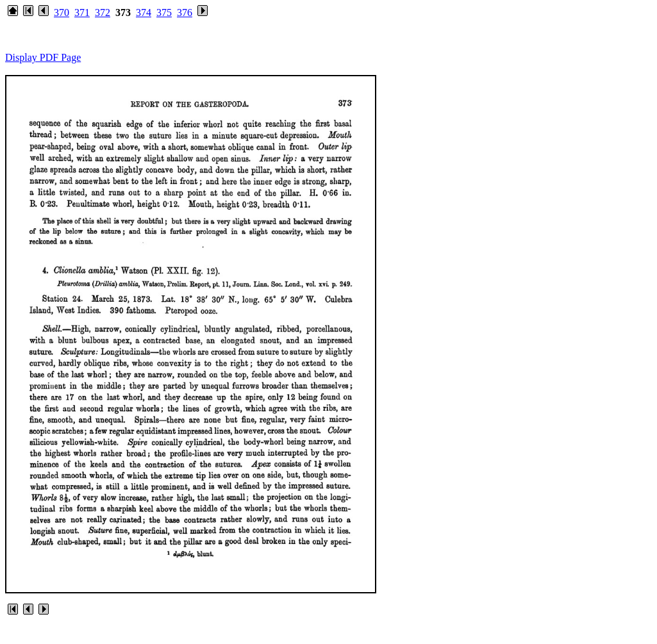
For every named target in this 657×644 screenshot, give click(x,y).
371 (82, 12)
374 (144, 12)
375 (164, 12)
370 (62, 12)
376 (185, 12)
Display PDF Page (43, 57)
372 (103, 12)
